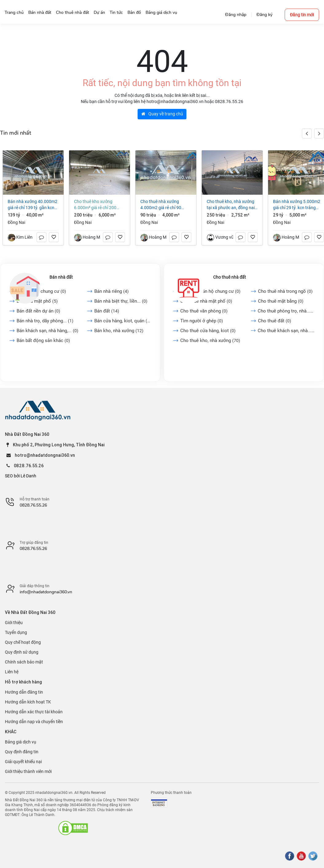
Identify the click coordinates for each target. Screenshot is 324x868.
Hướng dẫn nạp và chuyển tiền (34, 722)
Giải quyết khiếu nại (23, 762)
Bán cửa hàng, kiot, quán (123, 321)
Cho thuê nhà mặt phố (206, 301)
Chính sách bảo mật (24, 662)
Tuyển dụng (16, 632)
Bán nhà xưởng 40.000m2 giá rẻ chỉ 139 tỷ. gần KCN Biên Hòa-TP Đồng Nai (33, 205)
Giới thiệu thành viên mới (28, 771)
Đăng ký (264, 15)
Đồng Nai (16, 222)
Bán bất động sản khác (43, 340)
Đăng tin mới (302, 15)
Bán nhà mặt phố (37, 301)
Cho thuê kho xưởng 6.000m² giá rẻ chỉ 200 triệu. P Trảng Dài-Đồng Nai (99, 205)
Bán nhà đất (61, 277)
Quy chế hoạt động (23, 642)
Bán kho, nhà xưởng (119, 331)
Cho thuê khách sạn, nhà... (286, 331)
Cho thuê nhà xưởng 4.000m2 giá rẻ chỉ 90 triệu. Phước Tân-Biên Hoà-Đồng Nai (165, 205)
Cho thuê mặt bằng (281, 301)
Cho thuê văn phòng (204, 311)
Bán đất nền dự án (38, 311)
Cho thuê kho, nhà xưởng (210, 340)
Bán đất (107, 311)
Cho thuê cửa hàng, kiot (208, 331)
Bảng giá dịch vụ (21, 742)
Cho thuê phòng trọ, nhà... (286, 311)
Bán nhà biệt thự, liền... (121, 301)
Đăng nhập (236, 15)
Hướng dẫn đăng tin (24, 692)
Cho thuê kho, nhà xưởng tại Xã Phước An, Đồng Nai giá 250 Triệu (231, 205)
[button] (319, 133)
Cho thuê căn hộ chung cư (210, 291)
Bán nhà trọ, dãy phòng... (45, 321)
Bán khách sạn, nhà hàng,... (47, 331)
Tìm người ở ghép (202, 321)
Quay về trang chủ (162, 114)
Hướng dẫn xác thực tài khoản (34, 712)
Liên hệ (12, 672)
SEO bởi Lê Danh (21, 476)
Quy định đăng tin (22, 752)
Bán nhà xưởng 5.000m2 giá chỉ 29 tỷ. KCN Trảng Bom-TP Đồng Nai (297, 205)
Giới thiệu (14, 623)
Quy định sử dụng (22, 652)
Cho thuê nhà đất (230, 277)
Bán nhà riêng (111, 291)
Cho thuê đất (275, 321)
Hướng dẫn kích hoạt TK (28, 702)
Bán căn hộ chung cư (41, 291)
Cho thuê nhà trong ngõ (285, 291)
